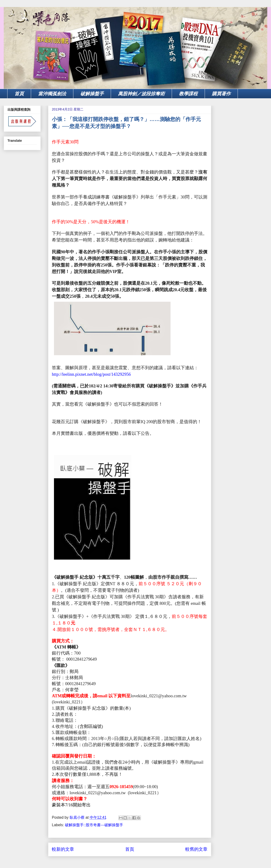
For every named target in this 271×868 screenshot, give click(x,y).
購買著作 (221, 94)
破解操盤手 (92, 94)
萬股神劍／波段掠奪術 (141, 94)
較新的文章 (63, 849)
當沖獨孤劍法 (52, 94)
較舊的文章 (196, 849)
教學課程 (188, 94)
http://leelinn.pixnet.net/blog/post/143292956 (91, 374)
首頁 (19, 94)
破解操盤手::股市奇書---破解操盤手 (94, 825)
